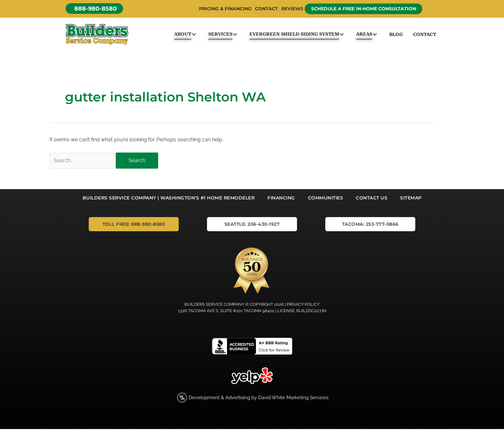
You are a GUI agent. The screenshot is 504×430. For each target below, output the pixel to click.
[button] (94, 9)
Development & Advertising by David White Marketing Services (259, 398)
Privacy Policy (303, 305)
